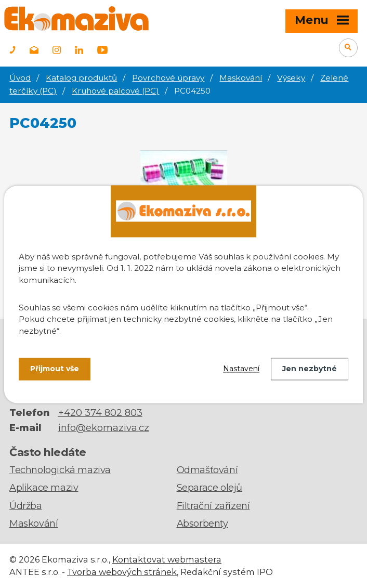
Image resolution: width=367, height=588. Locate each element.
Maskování (241, 78)
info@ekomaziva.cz (104, 428)
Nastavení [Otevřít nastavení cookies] (241, 369)
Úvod (20, 78)
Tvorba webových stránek (122, 572)
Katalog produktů (81, 78)
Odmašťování (207, 470)
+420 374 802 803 (100, 413)
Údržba (26, 506)
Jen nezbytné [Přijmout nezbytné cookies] (310, 369)
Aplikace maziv (44, 488)
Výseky (291, 78)
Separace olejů (209, 488)
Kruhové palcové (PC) (115, 91)
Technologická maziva (60, 470)
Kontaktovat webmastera (167, 559)
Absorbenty (202, 524)
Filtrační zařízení (213, 506)
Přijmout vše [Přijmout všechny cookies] (55, 369)
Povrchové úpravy (168, 78)
